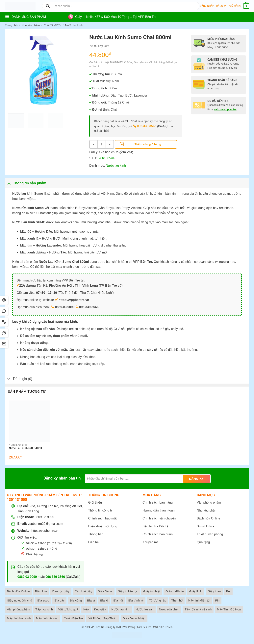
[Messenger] (5, 333)
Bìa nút (118, 600)
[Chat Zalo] (5, 311)
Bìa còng (76, 600)
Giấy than (214, 591)
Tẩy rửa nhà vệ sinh (198, 609)
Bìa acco (43, 600)
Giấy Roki (196, 591)
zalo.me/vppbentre (225, 109)
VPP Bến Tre (97, 627)
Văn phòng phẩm (18, 609)
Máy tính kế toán (47, 618)
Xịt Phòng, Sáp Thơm (103, 618)
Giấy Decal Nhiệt (134, 618)
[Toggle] (9, 183)
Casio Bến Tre (73, 618)
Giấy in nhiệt (152, 591)
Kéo (86, 609)
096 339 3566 (55, 577)
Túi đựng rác (157, 600)
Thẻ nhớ (177, 600)
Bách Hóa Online (18, 591)
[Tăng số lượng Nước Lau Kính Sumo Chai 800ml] (110, 144)
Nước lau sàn (145, 609)
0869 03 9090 (27, 577)
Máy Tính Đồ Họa (229, 609)
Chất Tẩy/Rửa (52, 25)
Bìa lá (91, 600)
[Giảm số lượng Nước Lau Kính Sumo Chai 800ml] (94, 144)
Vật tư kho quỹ (68, 609)
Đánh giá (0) (19, 379)
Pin (217, 600)
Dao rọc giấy (61, 591)
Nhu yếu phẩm (31, 25)
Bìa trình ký (136, 600)
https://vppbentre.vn (45, 531)
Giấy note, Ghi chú (19, 600)
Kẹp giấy (100, 609)
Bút (229, 591)
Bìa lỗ (104, 600)
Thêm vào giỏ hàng (148, 144)
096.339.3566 (147, 126)
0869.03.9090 (44, 517)
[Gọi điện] (5, 322)
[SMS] (5, 344)
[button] (213, 6)
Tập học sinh (44, 609)
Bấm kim (41, 591)
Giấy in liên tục (128, 591)
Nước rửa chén (169, 609)
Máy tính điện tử (199, 600)
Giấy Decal (105, 591)
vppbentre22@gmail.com (45, 524)
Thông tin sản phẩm (26, 183)
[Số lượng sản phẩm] (102, 144)
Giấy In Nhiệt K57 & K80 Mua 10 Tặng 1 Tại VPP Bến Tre (116, 17)
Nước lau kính (74, 25)
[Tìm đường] (5, 300)
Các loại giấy (84, 591)
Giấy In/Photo (175, 591)
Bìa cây (59, 600)
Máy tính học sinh (19, 618)
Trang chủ (11, 25)
